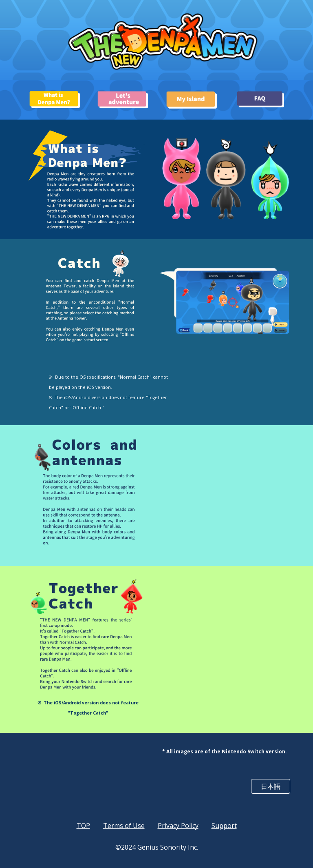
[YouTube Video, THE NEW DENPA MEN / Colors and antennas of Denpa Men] (225, 496)
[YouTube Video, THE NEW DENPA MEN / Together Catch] (225, 640)
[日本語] (270, 786)
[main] (111, 392)
